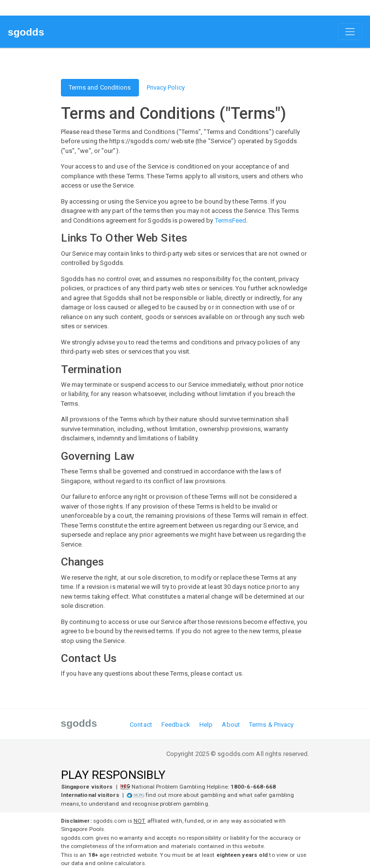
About (231, 725)
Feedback (176, 725)
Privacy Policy (166, 87)
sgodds (26, 32)
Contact (141, 725)
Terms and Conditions (100, 87)
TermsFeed (231, 220)
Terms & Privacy (272, 725)
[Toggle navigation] (350, 32)
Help (206, 725)
